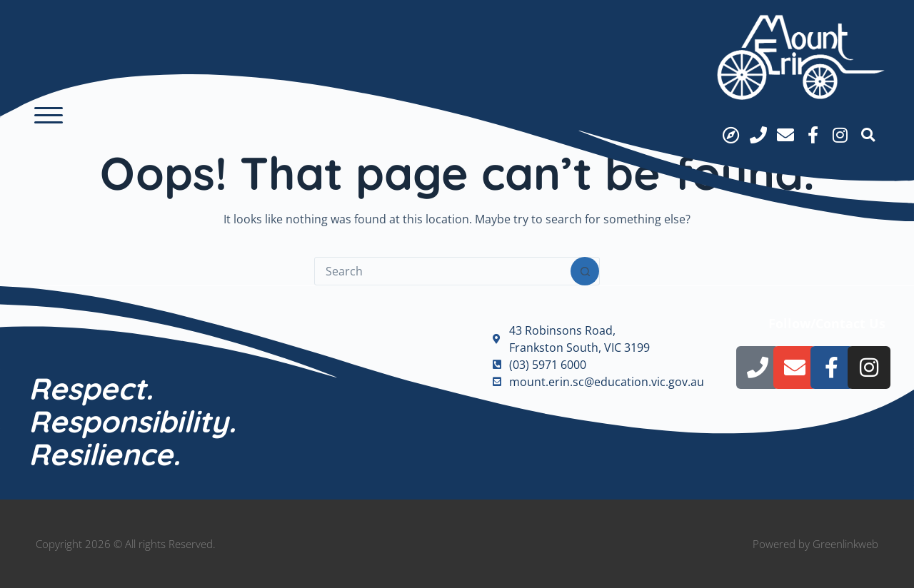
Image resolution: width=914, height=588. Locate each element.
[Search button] (585, 271)
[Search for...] (443, 271)
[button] (49, 116)
